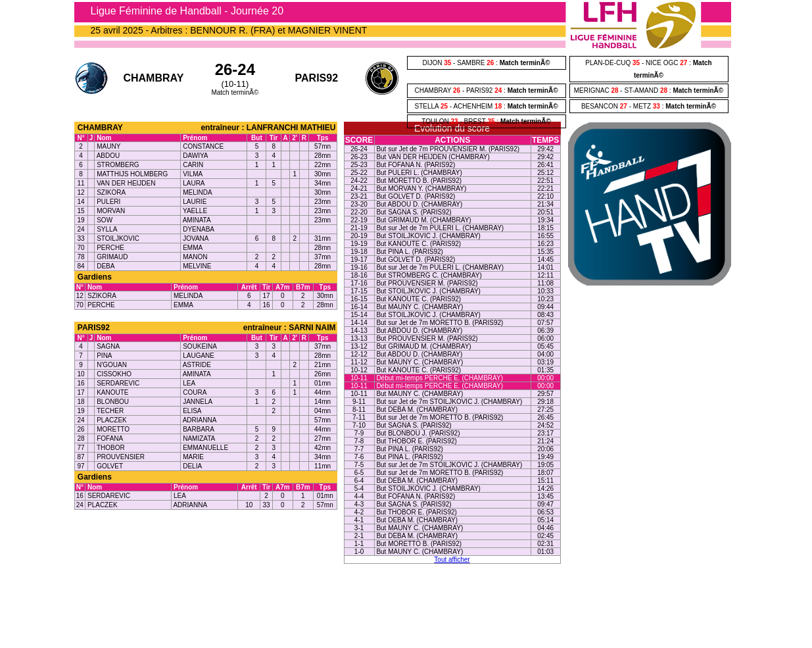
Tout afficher (452, 560)
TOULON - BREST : (486, 121)
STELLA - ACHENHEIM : (486, 106)
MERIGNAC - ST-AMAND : (649, 90)
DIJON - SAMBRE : (486, 63)
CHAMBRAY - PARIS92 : (486, 90)
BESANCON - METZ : (649, 106)
